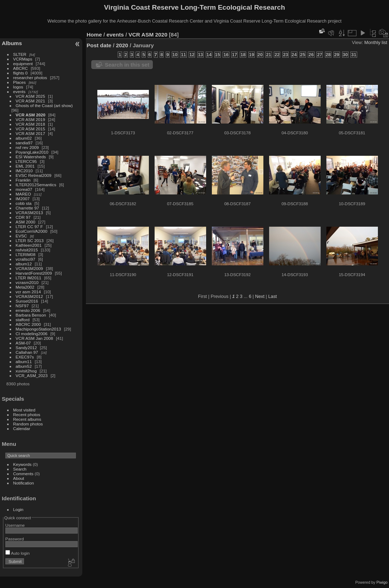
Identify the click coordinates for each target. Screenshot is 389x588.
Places (20, 82)
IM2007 (23, 199)
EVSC (21, 236)
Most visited (24, 410)
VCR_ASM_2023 (32, 375)
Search (20, 469)
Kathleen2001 (29, 245)
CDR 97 (23, 217)
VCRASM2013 (30, 213)
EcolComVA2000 (32, 231)
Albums (12, 43)
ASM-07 (23, 343)
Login (18, 509)
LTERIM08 (26, 254)
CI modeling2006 (32, 334)
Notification (24, 483)
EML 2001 (25, 166)
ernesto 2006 (28, 310)
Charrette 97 (27, 208)
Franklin (23, 180)
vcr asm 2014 (28, 292)
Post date (99, 45)
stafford (23, 320)
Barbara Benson (31, 315)
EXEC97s (25, 357)
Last (272, 296)
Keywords (23, 464)
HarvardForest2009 (34, 273)
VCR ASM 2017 (30, 133)
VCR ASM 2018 (30, 124)
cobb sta (24, 203)
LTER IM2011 (29, 278)
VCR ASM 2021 (30, 101)
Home (94, 35)
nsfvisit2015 (27, 250)
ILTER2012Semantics (36, 185)
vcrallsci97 (26, 259)
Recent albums (27, 419)
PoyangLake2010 (32, 152)
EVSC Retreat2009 (34, 175)
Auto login (18, 553)
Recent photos (27, 415)
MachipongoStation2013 (38, 329)
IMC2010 (24, 171)
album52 (24, 366)
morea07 (24, 189)
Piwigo (382, 582)
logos (18, 87)
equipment (23, 64)
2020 (122, 45)
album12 (24, 264)
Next (260, 296)
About (19, 478)
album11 (24, 362)
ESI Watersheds (31, 157)
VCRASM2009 (30, 268)
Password (15, 539)
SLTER (20, 54)
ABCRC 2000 (28, 324)
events (20, 91)
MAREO (23, 194)
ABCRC (21, 68)
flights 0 (21, 73)
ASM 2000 (26, 222)
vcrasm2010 (27, 282)
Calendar (22, 428)
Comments (23, 474)
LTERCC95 (26, 161)
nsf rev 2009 (27, 147)
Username (15, 525)
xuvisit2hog (26, 371)
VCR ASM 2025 (30, 96)
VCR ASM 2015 (30, 129)
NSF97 (22, 306)
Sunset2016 (27, 301)
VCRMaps (23, 59)
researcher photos (30, 78)
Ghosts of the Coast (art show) (44, 105)
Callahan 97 (27, 352)
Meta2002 (25, 287)
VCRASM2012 (30, 296)
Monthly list (376, 42)
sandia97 (24, 143)
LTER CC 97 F (29, 226)
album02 (24, 138)
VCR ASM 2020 (31, 115)
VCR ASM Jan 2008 (35, 338)
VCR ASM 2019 (30, 119)
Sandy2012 (26, 348)
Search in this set (127, 65)
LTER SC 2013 (30, 240)
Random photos (28, 424)
